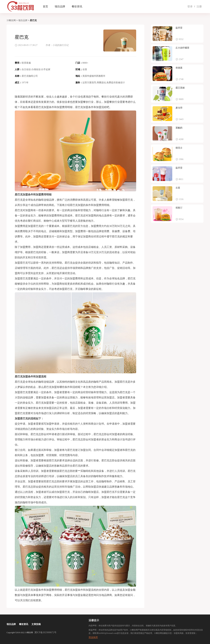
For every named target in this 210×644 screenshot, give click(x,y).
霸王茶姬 (180, 88)
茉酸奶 (179, 128)
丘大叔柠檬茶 (182, 48)
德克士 (179, 148)
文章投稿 (36, 624)
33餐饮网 (11, 20)
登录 (190, 6)
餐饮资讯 (77, 6)
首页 (45, 6)
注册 (199, 6)
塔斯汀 (179, 208)
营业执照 (93, 637)
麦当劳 (179, 108)
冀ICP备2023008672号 (45, 632)
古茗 (178, 188)
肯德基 (179, 68)
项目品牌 (60, 6)
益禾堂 (179, 28)
